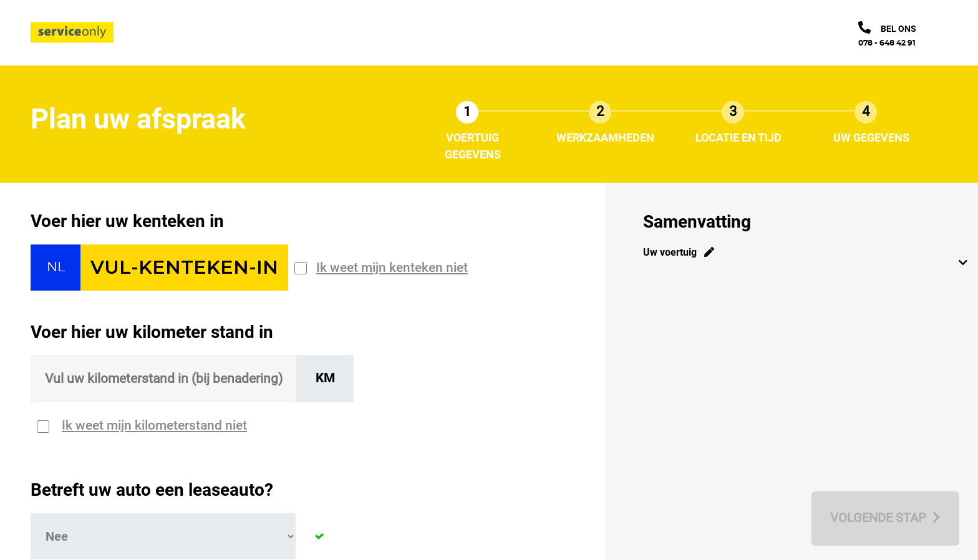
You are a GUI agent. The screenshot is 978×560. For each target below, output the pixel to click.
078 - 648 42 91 (887, 43)
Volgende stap (885, 518)
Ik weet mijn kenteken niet (392, 268)
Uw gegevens (871, 138)
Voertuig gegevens (473, 146)
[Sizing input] (164, 379)
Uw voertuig (679, 252)
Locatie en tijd (738, 138)
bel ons (898, 29)
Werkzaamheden (605, 138)
